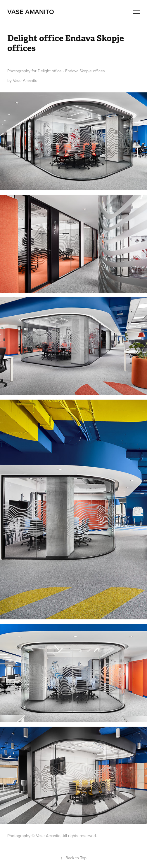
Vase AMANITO (31, 12)
